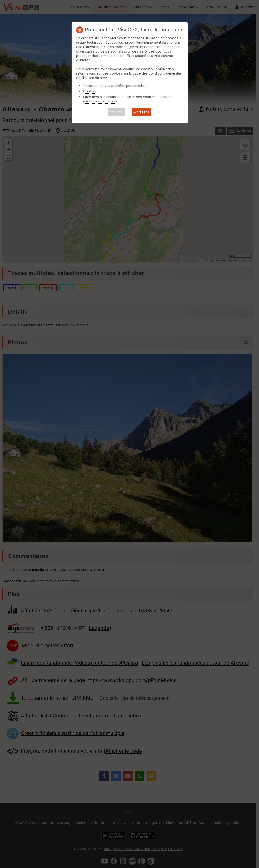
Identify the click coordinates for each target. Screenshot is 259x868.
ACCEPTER (142, 112)
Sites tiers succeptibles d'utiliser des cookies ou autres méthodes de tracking (127, 99)
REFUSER (116, 112)
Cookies (90, 91)
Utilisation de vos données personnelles (115, 86)
